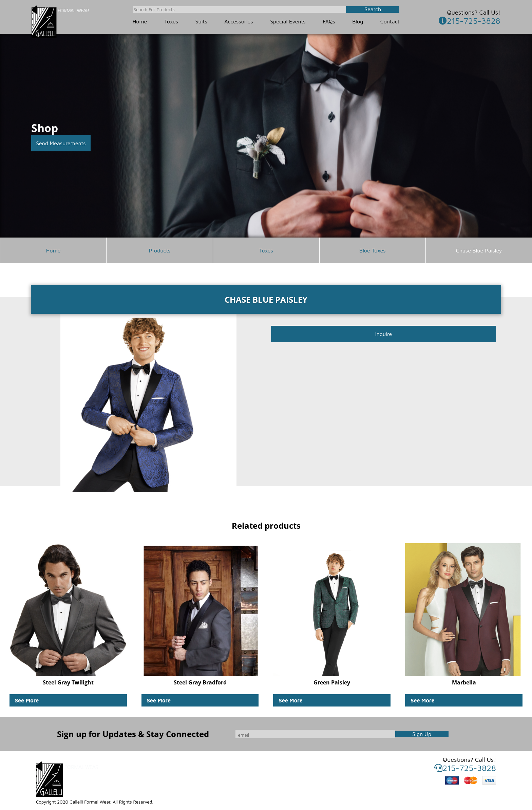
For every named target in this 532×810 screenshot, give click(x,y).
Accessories (239, 21)
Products (160, 250)
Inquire (384, 334)
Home (140, 21)
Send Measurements (61, 143)
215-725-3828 (470, 21)
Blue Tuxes (373, 250)
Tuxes (171, 21)
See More (27, 700)
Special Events (288, 21)
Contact (390, 21)
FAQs (329, 21)
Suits (201, 21)
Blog (358, 21)
